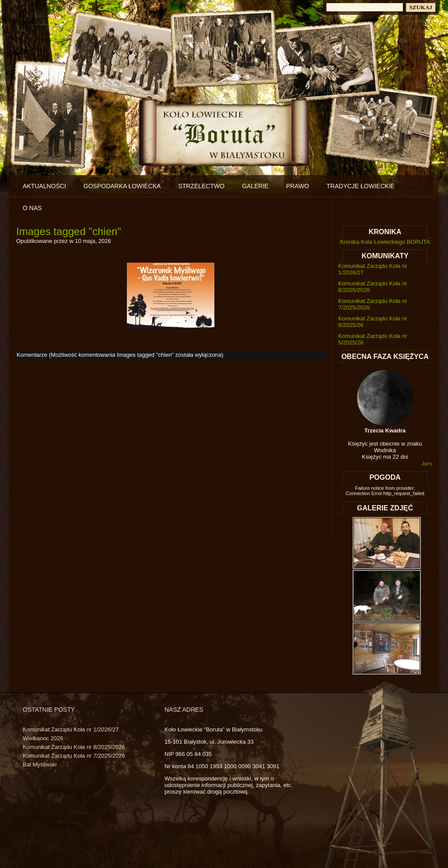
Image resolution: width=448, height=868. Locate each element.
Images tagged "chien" (69, 231)
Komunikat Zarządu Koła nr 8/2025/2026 (74, 747)
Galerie (255, 186)
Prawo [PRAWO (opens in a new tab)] (297, 186)
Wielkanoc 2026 (43, 738)
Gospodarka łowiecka (122, 186)
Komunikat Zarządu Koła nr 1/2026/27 (71, 729)
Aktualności (44, 186)
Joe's (427, 464)
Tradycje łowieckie (360, 186)
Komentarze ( (119, 355)
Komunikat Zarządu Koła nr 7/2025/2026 (74, 756)
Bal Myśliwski (40, 764)
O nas (32, 208)
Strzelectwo (201, 186)
